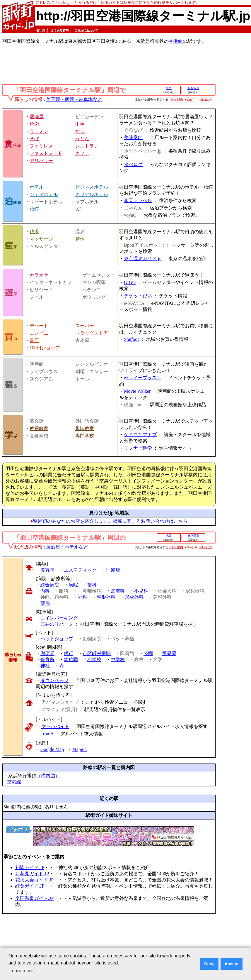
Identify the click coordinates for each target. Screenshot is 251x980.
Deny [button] (209, 964)
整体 (80, 239)
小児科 (141, 591)
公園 (148, 653)
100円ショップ (45, 348)
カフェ (82, 153)
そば (34, 139)
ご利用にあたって (86, 30)
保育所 (47, 660)
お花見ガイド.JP (32, 874)
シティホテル (44, 194)
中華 (80, 124)
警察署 (169, 653)
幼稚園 (71, 660)
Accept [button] (232, 964)
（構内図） (48, 776)
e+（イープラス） (143, 378)
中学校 (118, 660)
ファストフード (46, 153)
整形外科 (106, 597)
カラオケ (39, 275)
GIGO (130, 282)
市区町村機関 (97, 653)
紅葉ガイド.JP (30, 886)
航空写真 (193, 88)
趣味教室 (85, 428)
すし (80, 131)
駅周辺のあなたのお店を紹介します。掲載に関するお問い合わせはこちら (110, 521)
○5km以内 (205, 100)
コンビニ (39, 333)
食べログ (133, 164)
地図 (169, 88)
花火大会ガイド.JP (34, 880)
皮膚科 (118, 591)
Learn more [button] (21, 971)
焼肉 (34, 124)
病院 (73, 585)
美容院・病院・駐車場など (74, 99)
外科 (83, 597)
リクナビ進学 (138, 448)
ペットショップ (57, 639)
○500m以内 (176, 100)
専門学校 (85, 436)
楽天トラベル (138, 200)
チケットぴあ (138, 296)
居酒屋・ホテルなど (67, 547)
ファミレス (41, 146)
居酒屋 (37, 117)
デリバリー (41, 161)
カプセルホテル (92, 194)
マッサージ (41, 239)
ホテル (37, 187)
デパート (39, 326)
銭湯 (34, 232)
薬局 (45, 603)
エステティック (80, 570)
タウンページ (54, 680)
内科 (45, 591)
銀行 (69, 653)
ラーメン (39, 131)
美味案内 (133, 137)
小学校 (94, 660)
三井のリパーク (57, 624)
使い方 (41, 30)
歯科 (92, 585)
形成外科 (134, 597)
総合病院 (50, 585)
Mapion (79, 749)
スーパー (85, 326)
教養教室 (39, 428)
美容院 (47, 570)
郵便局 (47, 653)
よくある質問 (60, 30)
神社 (45, 666)
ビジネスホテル (92, 187)
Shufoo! (132, 339)
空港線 (176, 41)
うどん (82, 139)
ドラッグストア (92, 333)
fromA (47, 734)
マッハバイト (55, 726)
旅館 (34, 209)
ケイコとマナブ (140, 435)
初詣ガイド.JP (30, 868)
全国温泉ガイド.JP (34, 898)
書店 (34, 340)
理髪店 (113, 570)
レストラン (87, 146)
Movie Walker (137, 391)
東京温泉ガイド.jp (143, 259)
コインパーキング (59, 618)
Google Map (52, 749)
